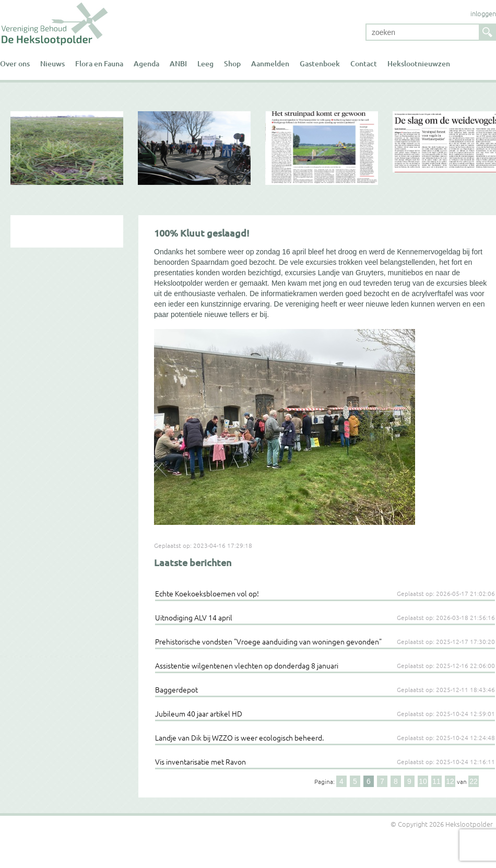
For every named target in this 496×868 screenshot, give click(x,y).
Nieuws (52, 63)
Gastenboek (320, 63)
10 (423, 781)
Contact (364, 63)
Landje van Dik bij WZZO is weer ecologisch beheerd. (239, 737)
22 (474, 781)
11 (436, 781)
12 (450, 781)
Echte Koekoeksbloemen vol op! (207, 593)
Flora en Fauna (99, 63)
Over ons (15, 63)
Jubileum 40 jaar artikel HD (199, 713)
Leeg (205, 63)
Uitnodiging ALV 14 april (194, 617)
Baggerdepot (176, 689)
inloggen (483, 13)
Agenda (146, 63)
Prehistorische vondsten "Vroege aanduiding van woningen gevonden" (268, 641)
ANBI (178, 63)
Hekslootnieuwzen (419, 63)
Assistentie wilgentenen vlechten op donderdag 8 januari (247, 665)
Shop (232, 63)
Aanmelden (270, 63)
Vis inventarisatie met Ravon (200, 761)
